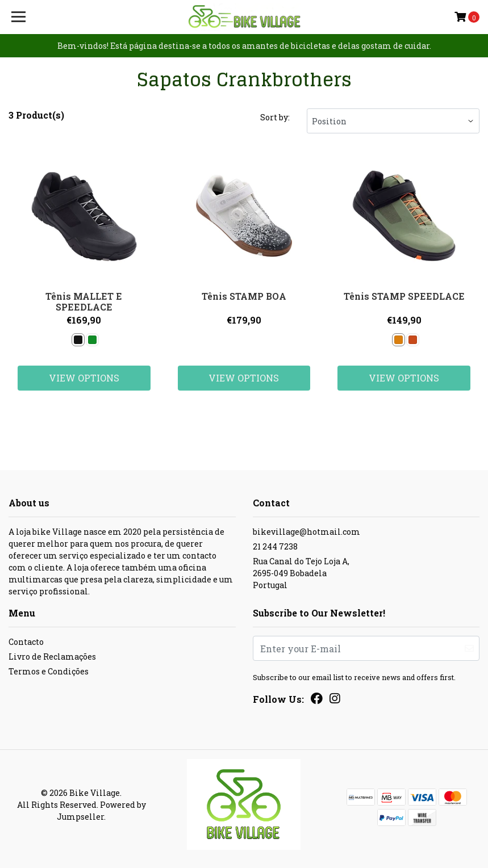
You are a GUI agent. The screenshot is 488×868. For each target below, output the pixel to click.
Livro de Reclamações (52, 657)
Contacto (26, 642)
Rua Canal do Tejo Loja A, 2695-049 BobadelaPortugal (301, 573)
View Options (84, 378)
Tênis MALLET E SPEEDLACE (84, 301)
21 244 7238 (275, 546)
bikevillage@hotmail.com (306, 532)
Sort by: (275, 117)
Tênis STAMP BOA (244, 296)
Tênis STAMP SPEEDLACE (404, 296)
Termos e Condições (49, 671)
